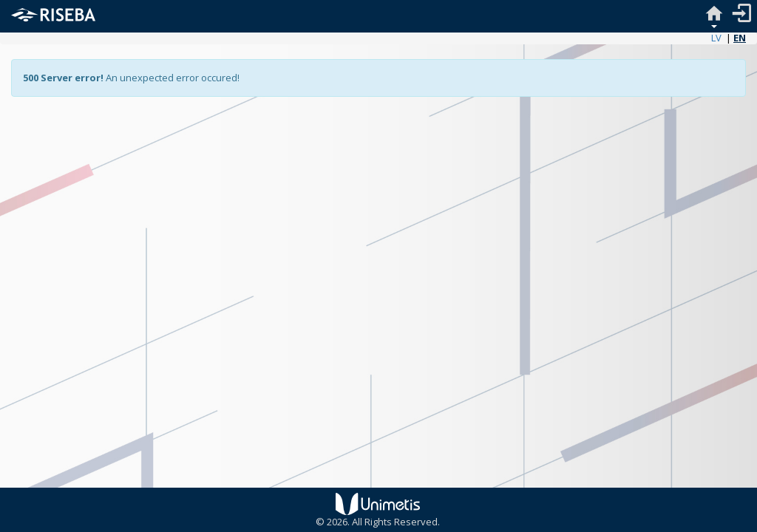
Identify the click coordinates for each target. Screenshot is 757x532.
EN (740, 38)
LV (716, 38)
